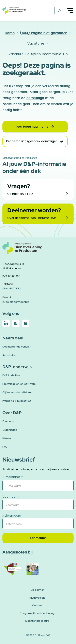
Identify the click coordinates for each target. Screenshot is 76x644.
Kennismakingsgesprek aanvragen (32, 141)
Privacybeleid (37, 598)
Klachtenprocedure (37, 621)
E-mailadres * (13, 477)
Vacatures (36, 43)
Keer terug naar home (32, 127)
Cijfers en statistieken (17, 392)
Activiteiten (10, 355)
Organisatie (10, 430)
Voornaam (10, 497)
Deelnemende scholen (17, 347)
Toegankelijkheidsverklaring (37, 613)
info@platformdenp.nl (16, 302)
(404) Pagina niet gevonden (44, 33)
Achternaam (12, 516)
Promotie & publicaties (17, 401)
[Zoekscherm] (59, 11)
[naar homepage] (38, 250)
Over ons (8, 421)
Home (10, 33)
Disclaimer (37, 590)
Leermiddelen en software (19, 384)
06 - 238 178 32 (12, 288)
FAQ (5, 447)
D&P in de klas (11, 375)
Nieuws (7, 438)
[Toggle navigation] (71, 11)
